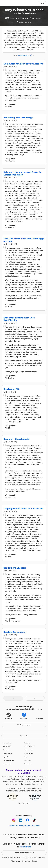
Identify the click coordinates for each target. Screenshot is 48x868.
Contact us (28, 764)
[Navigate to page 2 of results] (35, 698)
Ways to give (7, 764)
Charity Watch (12, 791)
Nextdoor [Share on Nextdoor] (39, 716)
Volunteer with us (8, 760)
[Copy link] (9, 716)
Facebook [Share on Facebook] (24, 716)
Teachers (22, 835)
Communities (28, 753)
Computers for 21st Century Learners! (23, 64)
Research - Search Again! (16, 439)
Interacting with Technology (18, 118)
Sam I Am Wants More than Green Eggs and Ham (24, 240)
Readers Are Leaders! (15, 632)
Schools (35, 861)
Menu (42, 3)
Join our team (29, 750)
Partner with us (8, 753)
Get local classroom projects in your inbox (24, 826)
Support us (6, 757)
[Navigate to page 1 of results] (13, 698)
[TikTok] (34, 820)
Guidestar (38, 791)
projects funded (35, 797)
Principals (32, 835)
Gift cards (6, 750)
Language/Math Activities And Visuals (23, 509)
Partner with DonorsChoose (24, 853)
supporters (13, 797)
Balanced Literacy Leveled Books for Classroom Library (23, 174)
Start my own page (24, 725)
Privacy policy (15, 861)
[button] (9, 716)
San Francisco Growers (27, 13)
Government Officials (30, 838)
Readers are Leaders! (15, 568)
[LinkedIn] (21, 820)
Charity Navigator (24, 791)
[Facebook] (27, 820)
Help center (24, 736)
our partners (25, 847)
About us (27, 743)
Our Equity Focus (30, 746)
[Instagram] (14, 820)
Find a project (7, 743)
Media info (28, 760)
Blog (26, 757)
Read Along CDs (12, 389)
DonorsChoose (7, 3)
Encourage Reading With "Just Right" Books (19, 319)
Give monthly (7, 746)
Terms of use (26, 861)
